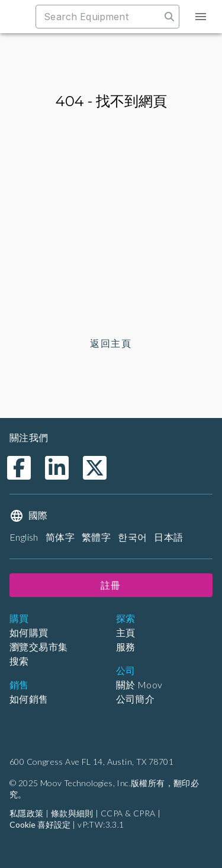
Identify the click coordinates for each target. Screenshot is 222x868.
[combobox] (104, 17)
